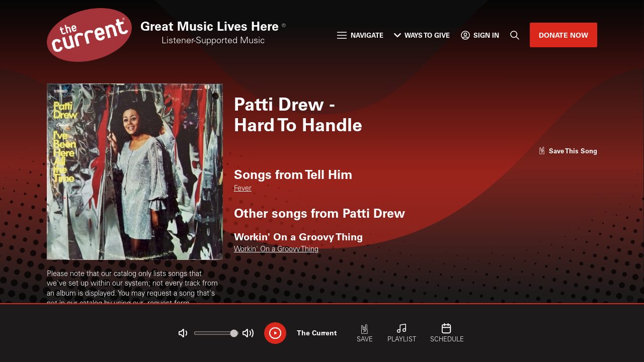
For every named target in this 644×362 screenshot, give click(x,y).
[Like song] (568, 151)
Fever (243, 189)
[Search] (514, 35)
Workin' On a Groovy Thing (276, 250)
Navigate (360, 35)
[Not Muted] (183, 333)
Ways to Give (422, 35)
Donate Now (563, 35)
